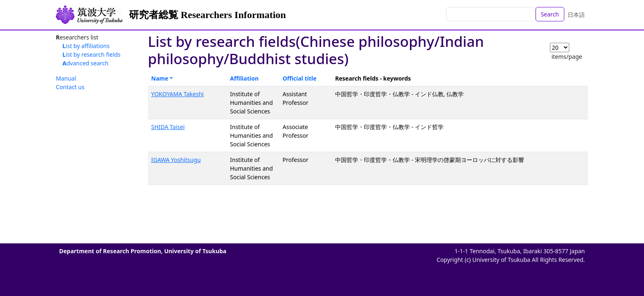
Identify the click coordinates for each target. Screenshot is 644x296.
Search (550, 14)
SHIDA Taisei (168, 127)
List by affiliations (86, 46)
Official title (300, 78)
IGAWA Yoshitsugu (176, 160)
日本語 (576, 15)
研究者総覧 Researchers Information (207, 15)
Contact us (70, 87)
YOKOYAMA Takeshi (177, 94)
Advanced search (85, 63)
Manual (66, 78)
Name (160, 78)
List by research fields (92, 54)
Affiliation (244, 78)
